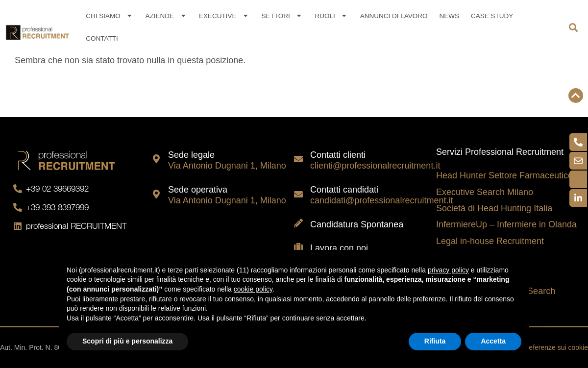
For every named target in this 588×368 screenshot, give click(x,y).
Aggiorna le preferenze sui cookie (537, 347)
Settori (282, 16)
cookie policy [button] (253, 289)
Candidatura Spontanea (357, 224)
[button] (574, 28)
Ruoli (332, 16)
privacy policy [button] (448, 270)
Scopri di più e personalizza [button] (127, 341)
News (449, 16)
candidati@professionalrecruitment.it (381, 200)
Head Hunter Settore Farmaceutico (504, 175)
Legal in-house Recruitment (490, 241)
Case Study (492, 16)
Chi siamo (110, 16)
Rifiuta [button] (435, 341)
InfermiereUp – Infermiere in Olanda (506, 224)
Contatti (102, 38)
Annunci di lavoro (394, 16)
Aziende (166, 16)
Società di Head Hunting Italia (494, 208)
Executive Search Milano (485, 192)
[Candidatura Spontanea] (298, 223)
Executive (224, 16)
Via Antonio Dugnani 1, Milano (227, 166)
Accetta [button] (493, 341)
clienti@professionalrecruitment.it (375, 166)
